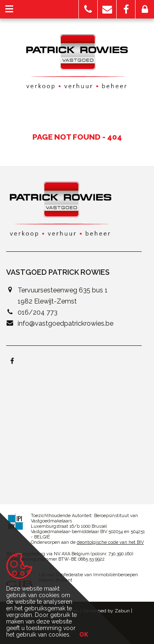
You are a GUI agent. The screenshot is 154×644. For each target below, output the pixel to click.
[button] (88, 9)
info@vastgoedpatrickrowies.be (66, 323)
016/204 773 (38, 312)
